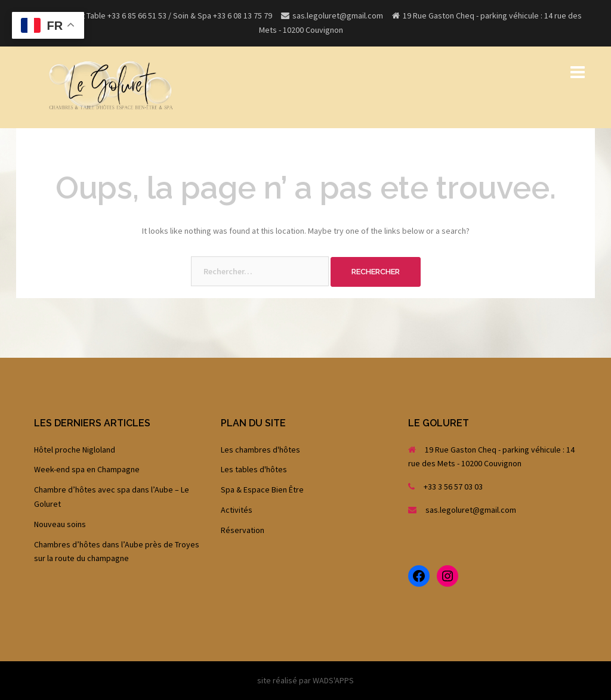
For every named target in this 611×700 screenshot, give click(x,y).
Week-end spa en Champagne (87, 469)
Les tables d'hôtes (254, 469)
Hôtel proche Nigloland (75, 450)
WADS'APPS (333, 680)
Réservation (243, 530)
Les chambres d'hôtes (260, 450)
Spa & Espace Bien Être (262, 490)
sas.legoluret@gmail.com (471, 510)
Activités (237, 510)
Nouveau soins (60, 524)
